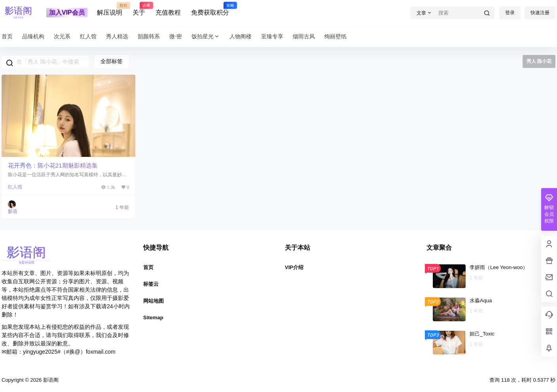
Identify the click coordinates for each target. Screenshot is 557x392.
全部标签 (112, 61)
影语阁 (50, 380)
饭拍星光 (206, 37)
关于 (139, 9)
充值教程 (168, 12)
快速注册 (540, 13)
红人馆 (15, 187)
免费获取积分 (210, 9)
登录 (510, 13)
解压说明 (110, 9)
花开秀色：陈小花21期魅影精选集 (53, 165)
